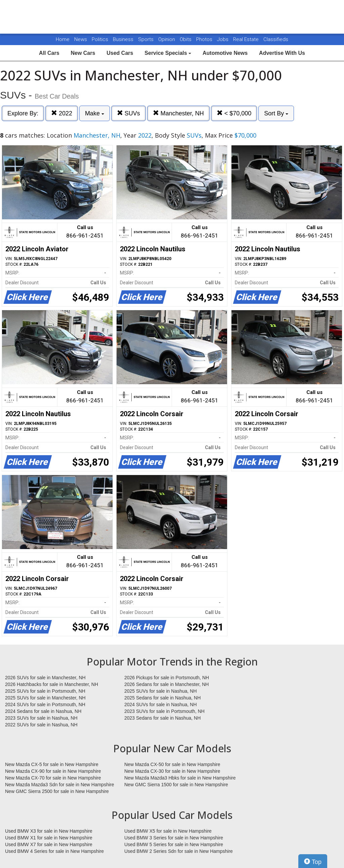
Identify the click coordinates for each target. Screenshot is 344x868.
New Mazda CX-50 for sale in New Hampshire (172, 764)
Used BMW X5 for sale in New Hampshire (168, 831)
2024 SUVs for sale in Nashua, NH (161, 704)
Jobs (223, 39)
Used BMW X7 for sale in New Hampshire (49, 844)
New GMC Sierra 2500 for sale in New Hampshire (57, 791)
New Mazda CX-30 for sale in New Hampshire (172, 771)
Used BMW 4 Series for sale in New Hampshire (54, 851)
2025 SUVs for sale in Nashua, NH (161, 691)
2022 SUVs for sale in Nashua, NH (41, 725)
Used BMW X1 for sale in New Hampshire (49, 838)
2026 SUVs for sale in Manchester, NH (45, 678)
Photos (205, 39)
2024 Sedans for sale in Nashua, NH (43, 711)
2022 (62, 113)
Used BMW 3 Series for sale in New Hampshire (174, 838)
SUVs (128, 113)
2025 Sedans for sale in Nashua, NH (162, 698)
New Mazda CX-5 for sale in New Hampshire (52, 764)
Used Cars (120, 53)
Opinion (167, 39)
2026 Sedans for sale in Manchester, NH (166, 684)
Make (95, 113)
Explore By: (23, 113)
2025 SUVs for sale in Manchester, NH (45, 698)
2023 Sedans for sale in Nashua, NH (162, 718)
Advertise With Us (282, 53)
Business (124, 39)
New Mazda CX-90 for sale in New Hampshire (53, 771)
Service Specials (168, 53)
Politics (100, 39)
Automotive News (225, 53)
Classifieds (276, 39)
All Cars (49, 53)
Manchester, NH (178, 113)
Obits (186, 39)
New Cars (83, 53)
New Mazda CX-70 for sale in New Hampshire (53, 778)
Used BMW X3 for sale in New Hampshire (49, 831)
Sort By (276, 113)
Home (63, 39)
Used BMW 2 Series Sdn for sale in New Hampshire (179, 851)
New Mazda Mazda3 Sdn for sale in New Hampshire (59, 785)
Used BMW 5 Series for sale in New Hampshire (174, 844)
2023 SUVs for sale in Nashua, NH (41, 718)
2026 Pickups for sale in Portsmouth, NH (167, 678)
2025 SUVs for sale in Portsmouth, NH (45, 691)
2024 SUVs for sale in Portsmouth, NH (45, 704)
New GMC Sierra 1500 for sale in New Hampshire (176, 785)
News (81, 39)
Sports (146, 39)
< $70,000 (234, 113)
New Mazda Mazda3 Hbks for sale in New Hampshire (180, 778)
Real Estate (247, 39)
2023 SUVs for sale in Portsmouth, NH (164, 711)
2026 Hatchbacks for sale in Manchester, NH (52, 684)
